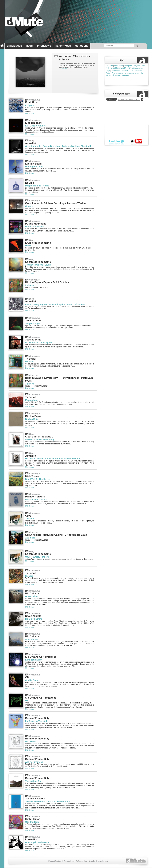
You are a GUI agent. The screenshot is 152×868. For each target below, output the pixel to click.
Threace (29, 519)
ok (142, 99)
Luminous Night (34, 660)
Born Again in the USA (37, 842)
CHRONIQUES (14, 46)
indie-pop (120, 73)
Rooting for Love (34, 167)
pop (108, 70)
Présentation (81, 861)
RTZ (27, 701)
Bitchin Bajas (32, 419)
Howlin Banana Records (132, 73)
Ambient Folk (110, 73)
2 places (30, 285)
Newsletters (103, 861)
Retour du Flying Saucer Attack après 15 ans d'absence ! (55, 304)
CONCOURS (82, 46)
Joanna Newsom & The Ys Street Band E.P (48, 801)
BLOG (30, 46)
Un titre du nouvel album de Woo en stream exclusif (53, 459)
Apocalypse (31, 639)
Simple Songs (33, 323)
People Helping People (37, 186)
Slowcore (116, 75)
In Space (30, 105)
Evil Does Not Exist (35, 126)
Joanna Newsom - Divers (38, 265)
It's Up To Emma (34, 619)
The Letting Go (33, 781)
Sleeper (29, 576)
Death (28, 246)
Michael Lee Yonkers (36, 499)
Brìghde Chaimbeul (138, 68)
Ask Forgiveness (34, 762)
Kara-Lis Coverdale (136, 71)
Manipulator (31, 400)
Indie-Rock (118, 66)
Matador (125, 70)
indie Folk (126, 76)
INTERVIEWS (44, 46)
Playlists (137, 66)
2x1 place (30, 538)
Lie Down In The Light (37, 721)
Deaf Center (126, 68)
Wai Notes (31, 741)
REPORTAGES (63, 46)
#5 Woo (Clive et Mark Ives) (39, 439)
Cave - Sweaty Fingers (37, 557)
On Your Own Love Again (38, 342)
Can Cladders (32, 822)
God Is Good (32, 680)
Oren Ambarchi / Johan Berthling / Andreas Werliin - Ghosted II (58, 146)
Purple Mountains (35, 227)
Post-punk (128, 66)
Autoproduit (115, 71)
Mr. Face (30, 362)
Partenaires (69, 861)
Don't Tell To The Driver (37, 479)
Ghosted (30, 206)
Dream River (32, 596)
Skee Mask (115, 68)
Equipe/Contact (55, 861)
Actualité (109, 66)
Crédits (92, 861)
